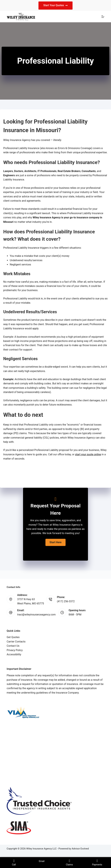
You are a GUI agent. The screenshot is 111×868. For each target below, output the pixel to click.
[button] (55, 542)
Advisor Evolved (80, 849)
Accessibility (14, 654)
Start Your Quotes (55, 5)
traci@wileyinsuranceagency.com (36, 615)
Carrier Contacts (16, 642)
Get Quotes (13, 637)
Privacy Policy (15, 650)
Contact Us (13, 646)
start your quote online (88, 454)
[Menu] (103, 17)
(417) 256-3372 (66, 601)
